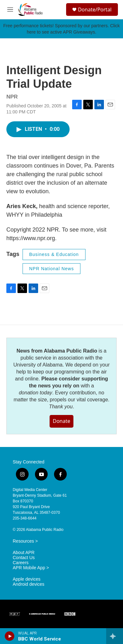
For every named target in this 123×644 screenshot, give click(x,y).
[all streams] (115, 636)
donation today (35, 393)
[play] (10, 636)
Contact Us (24, 558)
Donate (61, 421)
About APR (24, 553)
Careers (21, 563)
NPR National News (52, 269)
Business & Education (54, 254)
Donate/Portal (95, 10)
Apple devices (27, 579)
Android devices (29, 584)
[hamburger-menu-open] (10, 10)
